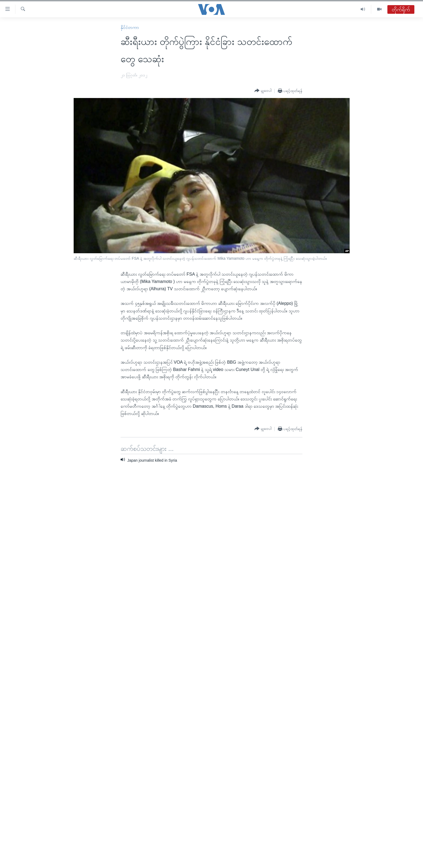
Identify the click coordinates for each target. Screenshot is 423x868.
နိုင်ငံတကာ (130, 27)
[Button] (263, 91)
